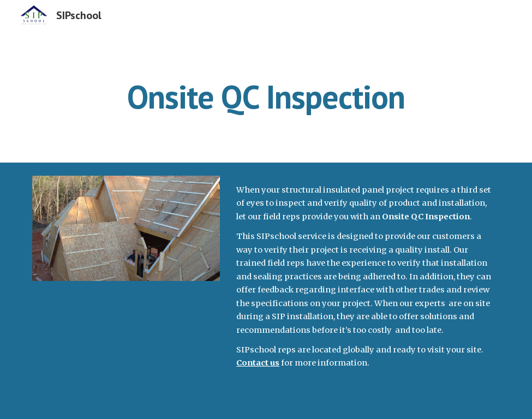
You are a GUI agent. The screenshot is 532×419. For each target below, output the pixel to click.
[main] (266, 97)
